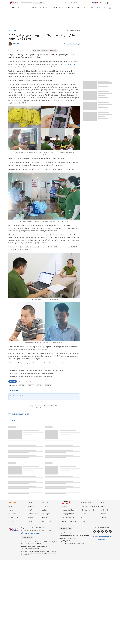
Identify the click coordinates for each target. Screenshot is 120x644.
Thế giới (55, 8)
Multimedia (105, 510)
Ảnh (103, 502)
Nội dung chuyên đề (88, 510)
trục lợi (39, 386)
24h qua (104, 517)
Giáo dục (49, 8)
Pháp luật (102, 8)
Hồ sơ (83, 521)
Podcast (67, 3)
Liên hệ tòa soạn (27, 537)
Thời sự (21, 8)
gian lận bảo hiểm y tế (68, 64)
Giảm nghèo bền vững (69, 521)
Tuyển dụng (102, 539)
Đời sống (80, 8)
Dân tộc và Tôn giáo (39, 8)
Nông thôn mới (86, 502)
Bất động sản (46, 514)
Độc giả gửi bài (107, 537)
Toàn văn (65, 506)
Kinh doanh (28, 8)
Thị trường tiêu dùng (68, 517)
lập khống (48, 386)
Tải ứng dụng (97, 537)
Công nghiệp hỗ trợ (68, 510)
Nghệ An (31, 386)
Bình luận (13, 381)
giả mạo (22, 386)
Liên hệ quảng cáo (65, 529)
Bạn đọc (45, 517)
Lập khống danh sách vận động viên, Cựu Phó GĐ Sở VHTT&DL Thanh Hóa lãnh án (37, 370)
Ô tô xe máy (46, 506)
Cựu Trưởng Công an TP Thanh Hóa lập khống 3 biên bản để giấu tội (33, 373)
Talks (83, 517)
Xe (107, 8)
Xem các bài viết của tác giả (73, 44)
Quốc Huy (16, 44)
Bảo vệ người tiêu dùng (69, 514)
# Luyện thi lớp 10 (39, 3)
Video (103, 506)
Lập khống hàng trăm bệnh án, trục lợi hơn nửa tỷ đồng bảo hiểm (32, 376)
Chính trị (14, 8)
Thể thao (62, 8)
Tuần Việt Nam (75, 3)
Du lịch (44, 510)
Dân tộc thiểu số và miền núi (90, 506)
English (83, 514)
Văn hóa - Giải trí (71, 8)
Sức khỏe (87, 8)
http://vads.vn (68, 541)
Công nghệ (95, 8)
